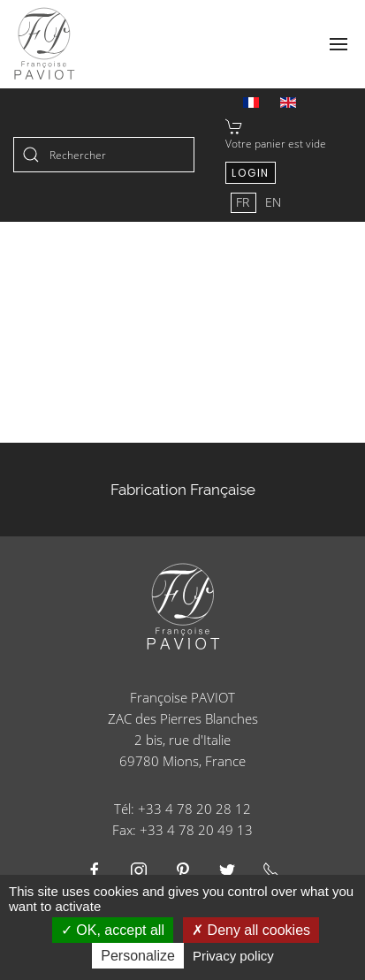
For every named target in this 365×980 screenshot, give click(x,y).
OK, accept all (113, 930)
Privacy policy (233, 956)
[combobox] (104, 155)
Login (251, 173)
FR (244, 202)
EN (273, 202)
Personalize (138, 956)
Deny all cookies (251, 930)
